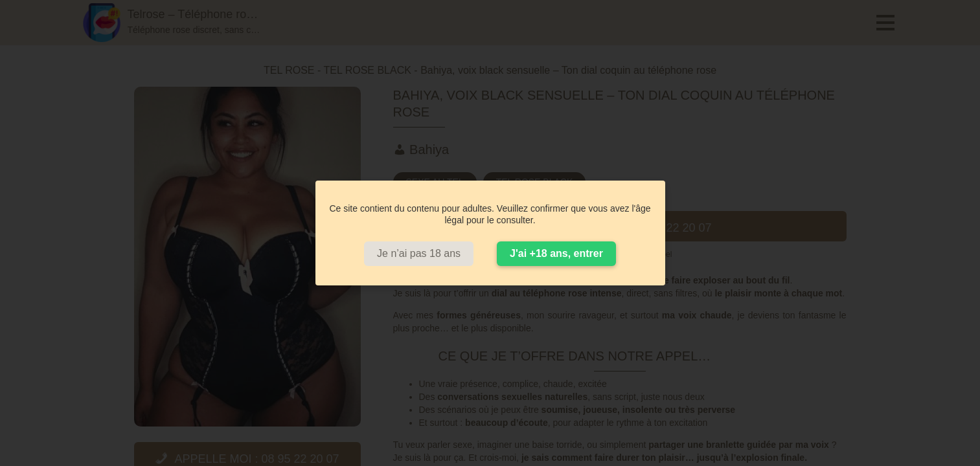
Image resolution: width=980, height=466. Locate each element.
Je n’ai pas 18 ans (419, 253)
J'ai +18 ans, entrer (556, 253)
